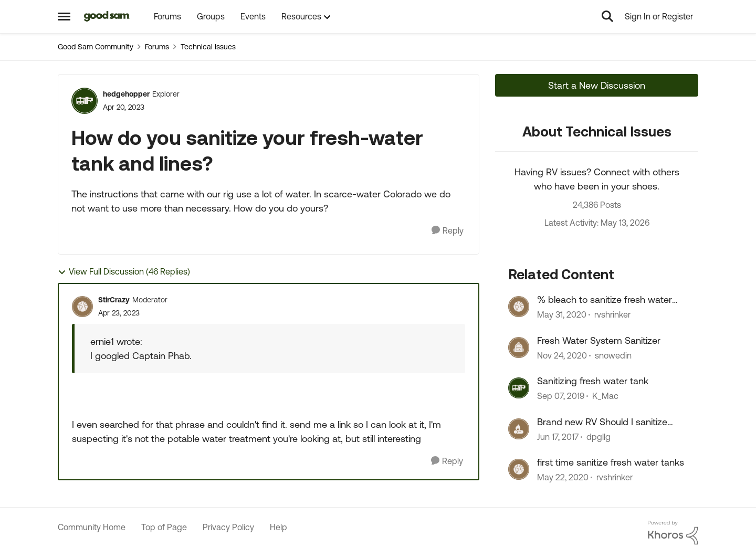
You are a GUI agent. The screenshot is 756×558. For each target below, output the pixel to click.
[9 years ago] (558, 437)
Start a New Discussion (597, 85)
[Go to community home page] (107, 16)
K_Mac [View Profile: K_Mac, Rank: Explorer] (605, 396)
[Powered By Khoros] (673, 533)
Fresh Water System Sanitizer (599, 340)
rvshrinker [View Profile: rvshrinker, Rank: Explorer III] (612, 315)
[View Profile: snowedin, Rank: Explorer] (519, 348)
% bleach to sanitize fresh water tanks (605, 300)
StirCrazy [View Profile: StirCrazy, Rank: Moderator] (114, 300)
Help (279, 527)
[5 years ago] (562, 355)
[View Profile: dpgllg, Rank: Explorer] (519, 429)
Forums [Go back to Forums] (157, 47)
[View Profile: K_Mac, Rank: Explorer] (519, 388)
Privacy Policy (228, 527)
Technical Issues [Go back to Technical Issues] (208, 47)
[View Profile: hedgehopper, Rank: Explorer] (85, 101)
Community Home (92, 527)
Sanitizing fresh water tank (593, 381)
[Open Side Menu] (64, 16)
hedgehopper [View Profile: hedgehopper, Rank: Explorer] (126, 94)
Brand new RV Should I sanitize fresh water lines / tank (602, 422)
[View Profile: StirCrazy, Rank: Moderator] (82, 307)
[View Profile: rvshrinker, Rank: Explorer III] (519, 307)
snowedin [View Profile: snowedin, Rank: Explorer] (613, 355)
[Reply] (448, 231)
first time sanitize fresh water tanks (611, 462)
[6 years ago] (562, 315)
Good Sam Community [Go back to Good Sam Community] (96, 47)
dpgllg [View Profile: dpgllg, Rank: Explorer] (598, 437)
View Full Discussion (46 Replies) (124, 272)
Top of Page (164, 527)
